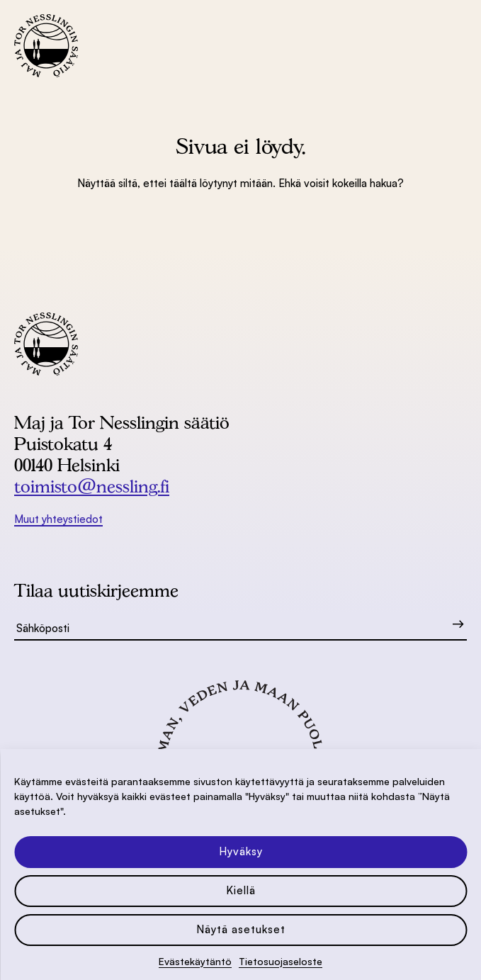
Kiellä (241, 890)
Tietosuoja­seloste (281, 961)
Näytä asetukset (241, 929)
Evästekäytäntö (195, 961)
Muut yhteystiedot (58, 519)
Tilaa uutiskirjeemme (96, 590)
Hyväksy (241, 851)
